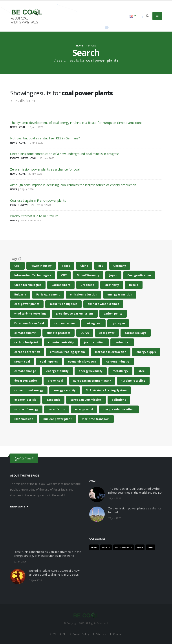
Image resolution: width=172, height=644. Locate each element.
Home (80, 45)
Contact (117, 634)
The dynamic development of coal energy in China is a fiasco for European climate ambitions (76, 123)
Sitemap (101, 634)
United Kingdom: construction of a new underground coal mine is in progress (65, 154)
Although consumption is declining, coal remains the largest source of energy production (73, 185)
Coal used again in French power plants (38, 200)
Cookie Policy (81, 634)
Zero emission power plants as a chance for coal (45, 169)
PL (64, 634)
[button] (133, 16)
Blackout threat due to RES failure (34, 216)
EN (54, 634)
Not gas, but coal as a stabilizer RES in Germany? (45, 138)
